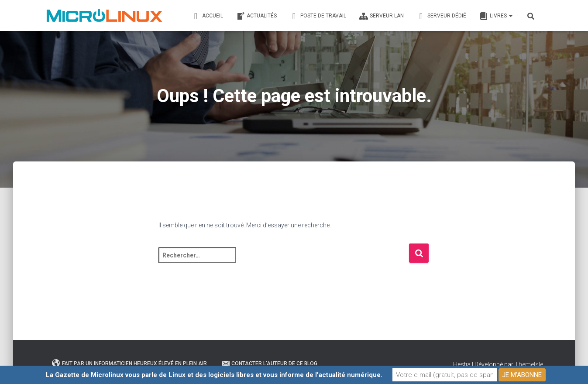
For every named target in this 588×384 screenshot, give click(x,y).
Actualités (256, 16)
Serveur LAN (382, 16)
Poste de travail (318, 16)
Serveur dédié (442, 16)
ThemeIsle (529, 364)
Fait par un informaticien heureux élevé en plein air (129, 363)
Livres (496, 16)
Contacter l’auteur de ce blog (269, 363)
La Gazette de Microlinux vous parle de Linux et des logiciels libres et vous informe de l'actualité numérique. (214, 375)
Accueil (207, 16)
